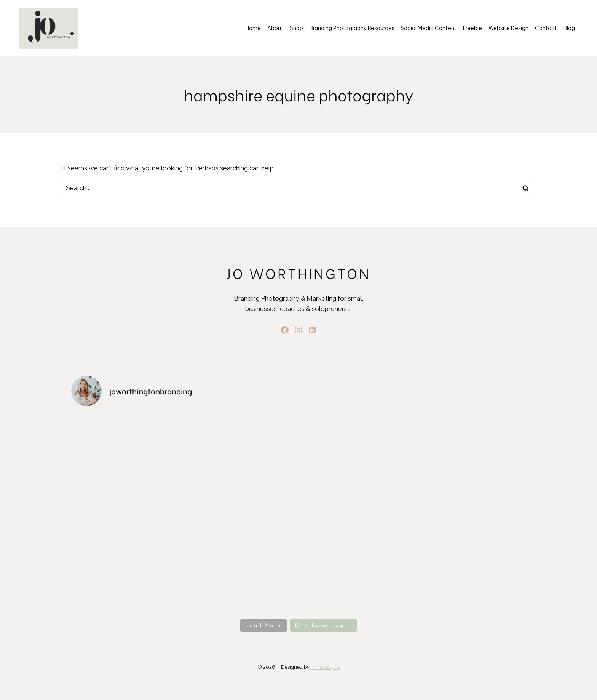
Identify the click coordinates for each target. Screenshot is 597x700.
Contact (546, 28)
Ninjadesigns (325, 667)
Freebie (472, 28)
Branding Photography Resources (352, 28)
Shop (296, 28)
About (275, 28)
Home (253, 28)
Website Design (508, 28)
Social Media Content (429, 28)
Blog (569, 28)
